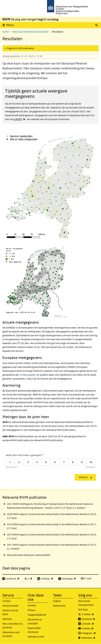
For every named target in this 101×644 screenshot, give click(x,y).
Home (6, 32)
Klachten (7, 619)
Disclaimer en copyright (35, 621)
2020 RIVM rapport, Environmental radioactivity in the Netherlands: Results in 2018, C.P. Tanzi (52, 516)
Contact (7, 601)
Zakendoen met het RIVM (11, 634)
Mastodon (90, 638)
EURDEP (19, 119)
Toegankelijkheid (37, 615)
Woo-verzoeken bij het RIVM (13, 626)
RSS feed (83, 610)
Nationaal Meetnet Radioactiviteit (30, 32)
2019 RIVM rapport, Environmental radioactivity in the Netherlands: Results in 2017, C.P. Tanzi (52, 526)
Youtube (90, 628)
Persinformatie (10, 606)
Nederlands (59, 606)
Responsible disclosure (34, 630)
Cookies (32, 605)
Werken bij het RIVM (10, 612)
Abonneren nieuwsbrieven (86, 603)
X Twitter (90, 614)
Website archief (36, 637)
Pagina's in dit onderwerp (21, 48)
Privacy (31, 610)
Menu (10, 25)
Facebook (90, 619)
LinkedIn (90, 624)
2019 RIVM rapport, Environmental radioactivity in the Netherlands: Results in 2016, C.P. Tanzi (52, 536)
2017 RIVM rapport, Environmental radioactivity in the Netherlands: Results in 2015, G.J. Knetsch (52, 547)
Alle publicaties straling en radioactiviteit (29, 555)
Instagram (90, 633)
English (57, 601)
